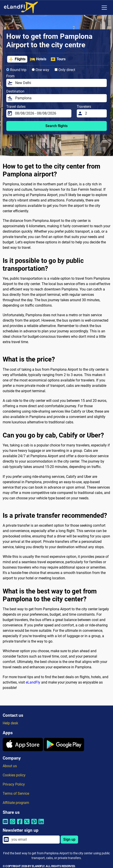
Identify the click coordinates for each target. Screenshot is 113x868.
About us (10, 766)
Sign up (69, 839)
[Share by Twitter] (27, 824)
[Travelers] (95, 113)
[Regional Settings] (95, 8)
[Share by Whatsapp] (13, 824)
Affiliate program (16, 803)
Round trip (16, 70)
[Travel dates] (42, 113)
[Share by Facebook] (20, 824)
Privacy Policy (14, 784)
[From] (60, 83)
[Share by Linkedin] (41, 824)
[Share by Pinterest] (34, 824)
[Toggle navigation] (104, 8)
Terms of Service (16, 793)
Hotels (38, 59)
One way (41, 70)
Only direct (65, 70)
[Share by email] (5, 824)
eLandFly (33, 682)
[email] (34, 840)
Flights (17, 59)
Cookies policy (14, 775)
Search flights (56, 126)
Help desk (10, 723)
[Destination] (60, 98)
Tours (58, 59)
